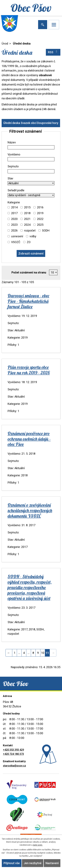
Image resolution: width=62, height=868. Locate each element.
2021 (27, 219)
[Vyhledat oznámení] (31, 253)
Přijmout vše (12, 863)
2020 (14, 219)
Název (12, 142)
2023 (14, 225)
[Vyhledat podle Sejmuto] (31, 171)
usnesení (17, 236)
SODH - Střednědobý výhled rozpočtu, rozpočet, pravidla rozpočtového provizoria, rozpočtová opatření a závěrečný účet (30, 587)
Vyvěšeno (14, 154)
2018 (27, 213)
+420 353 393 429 (13, 750)
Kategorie (14, 202)
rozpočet (30, 230)
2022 (40, 219)
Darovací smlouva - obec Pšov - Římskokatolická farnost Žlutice (28, 301)
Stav (10, 178)
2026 (14, 230)
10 (43, 653)
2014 (14, 207)
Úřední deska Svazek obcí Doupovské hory (31, 123)
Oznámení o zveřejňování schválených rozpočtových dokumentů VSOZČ (30, 510)
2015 (27, 207)
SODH (46, 230)
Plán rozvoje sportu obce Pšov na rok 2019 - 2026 (29, 370)
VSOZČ (16, 242)
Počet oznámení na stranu (29, 272)
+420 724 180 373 (13, 754)
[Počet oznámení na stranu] (53, 273)
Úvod (5, 43)
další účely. (38, 845)
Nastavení (52, 863)
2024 (27, 225)
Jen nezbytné (33, 863)
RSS (53, 52)
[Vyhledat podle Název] (31, 147)
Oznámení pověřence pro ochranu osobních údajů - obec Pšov (29, 439)
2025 (40, 225)
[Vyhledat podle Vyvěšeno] (31, 159)
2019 (40, 213)
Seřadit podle (16, 190)
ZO (29, 242)
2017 (14, 213)
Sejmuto (13, 166)
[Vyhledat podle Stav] (31, 183)
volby (33, 236)
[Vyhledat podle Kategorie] (9, 207)
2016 (40, 207)
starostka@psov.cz (14, 766)
